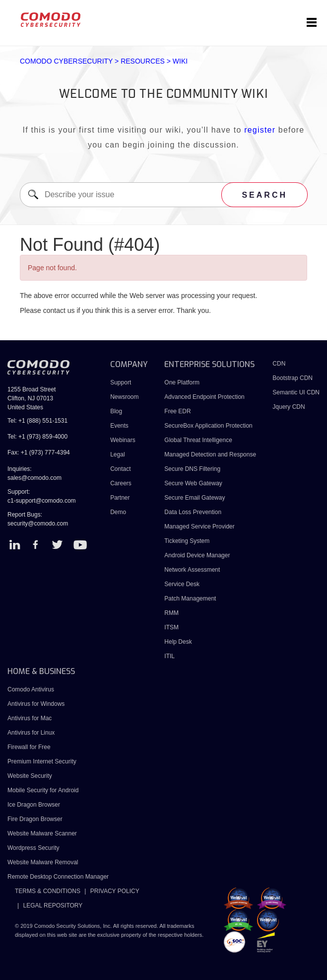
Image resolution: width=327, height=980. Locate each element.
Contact (120, 469)
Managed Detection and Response (210, 454)
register (260, 130)
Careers (121, 483)
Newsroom (124, 397)
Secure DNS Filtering (192, 469)
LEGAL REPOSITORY (53, 905)
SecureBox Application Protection (208, 426)
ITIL (169, 656)
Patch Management (190, 599)
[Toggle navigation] (312, 23)
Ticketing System (187, 541)
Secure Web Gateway (193, 483)
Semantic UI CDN (296, 392)
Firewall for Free (29, 747)
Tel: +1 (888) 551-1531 (37, 421)
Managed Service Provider (199, 527)
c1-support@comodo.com (42, 501)
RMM (171, 613)
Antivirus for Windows (36, 704)
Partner (120, 498)
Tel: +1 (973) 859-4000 (37, 437)
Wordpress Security (33, 848)
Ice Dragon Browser (34, 805)
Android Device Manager (197, 555)
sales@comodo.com (34, 478)
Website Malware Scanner (42, 833)
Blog (116, 411)
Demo (118, 512)
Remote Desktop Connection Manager (58, 877)
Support (121, 382)
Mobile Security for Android (43, 790)
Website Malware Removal (43, 862)
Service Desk (182, 584)
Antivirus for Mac (30, 718)
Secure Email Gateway (195, 498)
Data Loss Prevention (193, 512)
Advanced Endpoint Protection (204, 397)
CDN (279, 364)
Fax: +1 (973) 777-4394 (39, 452)
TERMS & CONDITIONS (48, 891)
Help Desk (178, 642)
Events (119, 426)
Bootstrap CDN (293, 378)
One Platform (182, 382)
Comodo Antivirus (31, 689)
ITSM (171, 627)
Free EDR (177, 411)
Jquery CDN (289, 407)
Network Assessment (192, 570)
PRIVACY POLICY (115, 891)
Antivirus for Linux (31, 733)
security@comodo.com (38, 524)
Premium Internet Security (42, 761)
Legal (117, 454)
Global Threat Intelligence (198, 440)
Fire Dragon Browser (35, 819)
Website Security (30, 776)
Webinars (123, 440)
